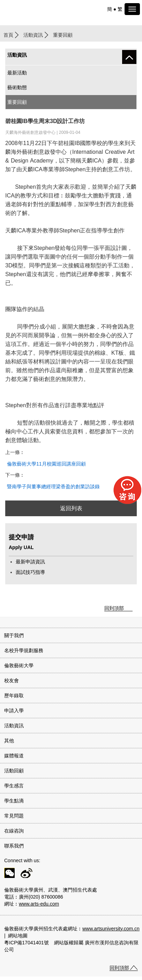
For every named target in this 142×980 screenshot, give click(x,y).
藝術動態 (17, 87)
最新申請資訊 (30, 562)
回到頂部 (114, 608)
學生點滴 (14, 801)
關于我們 (14, 635)
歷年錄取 (14, 696)
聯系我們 (14, 846)
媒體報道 (14, 756)
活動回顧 (14, 771)
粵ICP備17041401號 (27, 943)
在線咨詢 (14, 831)
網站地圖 (18, 936)
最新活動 (17, 73)
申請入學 (14, 711)
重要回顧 (17, 102)
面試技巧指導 (30, 572)
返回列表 (71, 508)
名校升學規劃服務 (24, 650)
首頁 (8, 35)
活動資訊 (33, 35)
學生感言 (14, 786)
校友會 (12, 680)
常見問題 (14, 816)
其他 (9, 741)
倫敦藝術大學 (19, 665)
